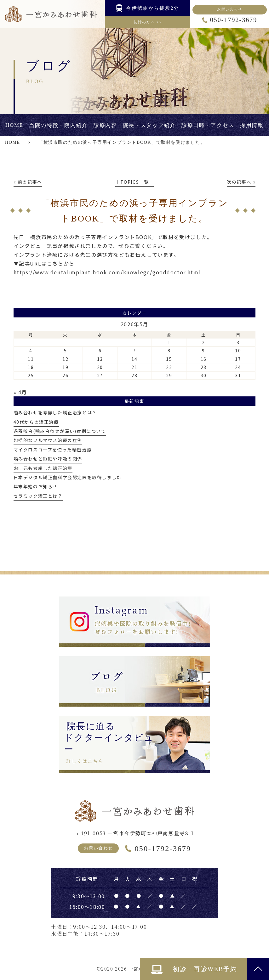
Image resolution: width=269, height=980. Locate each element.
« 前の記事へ (28, 182)
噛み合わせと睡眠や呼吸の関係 (48, 459)
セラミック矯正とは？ (38, 496)
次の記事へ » (241, 182)
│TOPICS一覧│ (134, 182)
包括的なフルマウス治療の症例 (48, 440)
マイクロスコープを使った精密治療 (53, 450)
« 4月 (20, 392)
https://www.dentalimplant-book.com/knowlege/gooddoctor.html (107, 272)
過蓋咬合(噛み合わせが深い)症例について (60, 431)
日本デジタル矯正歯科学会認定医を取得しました (68, 477)
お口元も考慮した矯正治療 (43, 468)
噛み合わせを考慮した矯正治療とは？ (55, 412)
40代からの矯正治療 (36, 422)
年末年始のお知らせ (36, 486)
